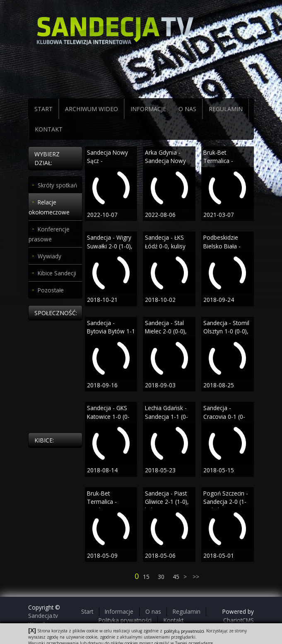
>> (195, 577)
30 (161, 577)
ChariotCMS (239, 620)
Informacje (119, 611)
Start (87, 611)
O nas (153, 611)
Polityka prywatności (125, 620)
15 (146, 577)
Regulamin (187, 611)
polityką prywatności (184, 631)
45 (176, 577)
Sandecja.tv (43, 616)
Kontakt (174, 620)
